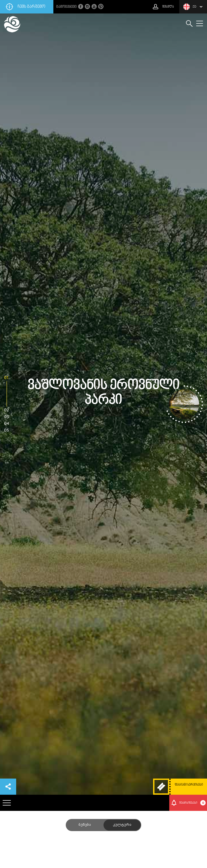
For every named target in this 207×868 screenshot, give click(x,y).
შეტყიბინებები (193, 803)
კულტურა (122, 825)
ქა (190, 7)
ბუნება (85, 825)
